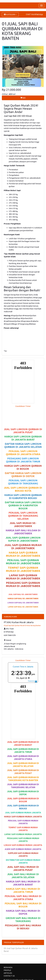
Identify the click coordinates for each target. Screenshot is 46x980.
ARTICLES (8, 973)
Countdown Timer (23, 406)
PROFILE (7, 970)
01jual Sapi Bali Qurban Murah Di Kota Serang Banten (22, 625)
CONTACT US (9, 976)
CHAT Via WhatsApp (34, 14)
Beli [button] (23, 98)
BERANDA (8, 967)
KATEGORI (10, 14)
